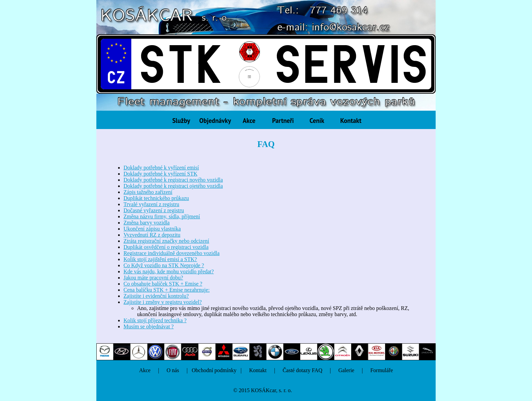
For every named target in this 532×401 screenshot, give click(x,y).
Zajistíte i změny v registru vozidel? (163, 302)
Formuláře (382, 370)
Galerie (346, 370)
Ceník (317, 121)
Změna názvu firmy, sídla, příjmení (162, 216)
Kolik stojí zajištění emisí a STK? (160, 259)
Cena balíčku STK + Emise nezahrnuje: (167, 290)
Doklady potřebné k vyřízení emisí (161, 168)
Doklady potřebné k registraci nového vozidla (173, 180)
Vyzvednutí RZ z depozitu (152, 235)
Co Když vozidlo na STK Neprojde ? (164, 265)
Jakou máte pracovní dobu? (153, 278)
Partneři (283, 121)
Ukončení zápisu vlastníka (152, 229)
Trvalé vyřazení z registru (151, 204)
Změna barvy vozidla (147, 223)
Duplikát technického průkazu (156, 198)
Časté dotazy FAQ (302, 370)
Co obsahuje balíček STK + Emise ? (163, 284)
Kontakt (351, 121)
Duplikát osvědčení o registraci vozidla (166, 247)
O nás (173, 370)
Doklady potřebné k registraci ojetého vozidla (173, 186)
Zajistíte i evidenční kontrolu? (156, 296)
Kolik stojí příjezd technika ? (155, 320)
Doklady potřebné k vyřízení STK (160, 174)
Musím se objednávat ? (149, 326)
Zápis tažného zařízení (148, 192)
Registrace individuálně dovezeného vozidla (172, 253)
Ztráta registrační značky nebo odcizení (166, 241)
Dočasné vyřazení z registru (154, 210)
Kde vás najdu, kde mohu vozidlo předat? (169, 271)
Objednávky (215, 121)
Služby (181, 121)
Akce (249, 121)
